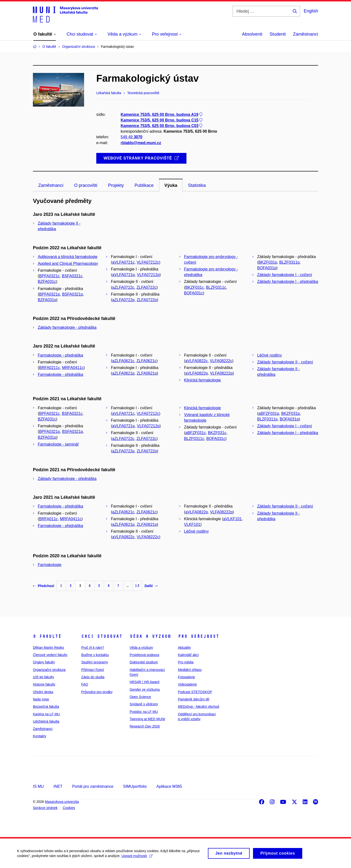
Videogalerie (187, 684)
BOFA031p (267, 268)
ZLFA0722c (146, 287)
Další (151, 586)
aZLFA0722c (123, 287)
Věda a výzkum (150, 636)
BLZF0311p (290, 262)
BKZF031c (195, 287)
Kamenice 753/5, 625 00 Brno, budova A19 (162, 115)
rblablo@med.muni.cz (141, 143)
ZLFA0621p (147, 373)
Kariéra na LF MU (46, 714)
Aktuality (184, 648)
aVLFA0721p (123, 275)
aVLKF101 (233, 519)
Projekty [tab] (116, 185)
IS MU (38, 786)
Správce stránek (45, 808)
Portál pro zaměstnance (93, 786)
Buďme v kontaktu (95, 655)
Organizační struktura (49, 670)
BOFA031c (193, 293)
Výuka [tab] (171, 185)
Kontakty (39, 736)
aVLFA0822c (196, 361)
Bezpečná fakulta (46, 707)
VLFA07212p (148, 275)
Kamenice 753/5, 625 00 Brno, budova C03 (162, 126)
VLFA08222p (221, 373)
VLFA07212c (148, 262)
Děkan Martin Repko (49, 648)
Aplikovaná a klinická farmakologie (68, 257)
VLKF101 (192, 524)
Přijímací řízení (93, 670)
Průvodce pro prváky (97, 692)
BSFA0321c (72, 276)
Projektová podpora (144, 655)
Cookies (69, 808)
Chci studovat (102, 636)
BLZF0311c (216, 287)
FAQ (85, 684)
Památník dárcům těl (194, 699)
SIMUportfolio (135, 786)
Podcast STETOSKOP (195, 692)
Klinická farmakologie (202, 380)
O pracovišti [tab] (86, 185)
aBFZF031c (195, 433)
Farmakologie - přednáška (60, 355)
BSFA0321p (73, 294)
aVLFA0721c (123, 262)
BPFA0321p (49, 294)
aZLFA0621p (123, 373)
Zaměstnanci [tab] (51, 185)
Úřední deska (43, 692)
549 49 (132, 137)
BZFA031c (47, 282)
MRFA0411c (73, 368)
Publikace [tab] (144, 185)
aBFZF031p (269, 414)
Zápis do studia (93, 677)
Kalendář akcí (188, 655)
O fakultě (47, 636)
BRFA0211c (49, 368)
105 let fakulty (43, 677)
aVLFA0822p (197, 373)
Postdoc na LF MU (144, 712)
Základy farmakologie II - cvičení (285, 362)
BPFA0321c (49, 276)
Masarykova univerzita (62, 802)
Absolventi (252, 34)
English (311, 11)
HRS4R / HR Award (145, 682)
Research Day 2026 (145, 726)
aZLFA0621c (123, 361)
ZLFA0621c (146, 361)
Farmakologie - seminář (58, 444)
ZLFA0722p (147, 300)
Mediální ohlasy (190, 670)
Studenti (278, 34)
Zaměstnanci (306, 34)
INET (58, 786)
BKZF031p (268, 262)
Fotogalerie (186, 677)
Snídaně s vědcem (144, 704)
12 (137, 586)
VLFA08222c (221, 361)
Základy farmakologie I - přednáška (288, 282)
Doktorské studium (144, 662)
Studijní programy (95, 662)
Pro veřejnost (199, 636)
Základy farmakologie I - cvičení (285, 275)
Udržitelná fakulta (46, 721)
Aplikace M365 (169, 786)
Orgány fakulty (44, 662)
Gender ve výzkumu (145, 689)
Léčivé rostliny (269, 355)
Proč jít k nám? (93, 648)
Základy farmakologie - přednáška (67, 327)
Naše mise (41, 699)
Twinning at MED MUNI (147, 719)
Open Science (140, 697)
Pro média (186, 662)
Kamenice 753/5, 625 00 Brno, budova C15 (162, 120)
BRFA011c (48, 519)
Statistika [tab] (197, 185)
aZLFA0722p (123, 300)
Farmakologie (50, 565)
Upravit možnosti (137, 858)
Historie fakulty (44, 684)
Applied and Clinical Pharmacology (68, 264)
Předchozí (44, 586)
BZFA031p (47, 300)
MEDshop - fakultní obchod (199, 707)
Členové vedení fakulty (50, 655)
